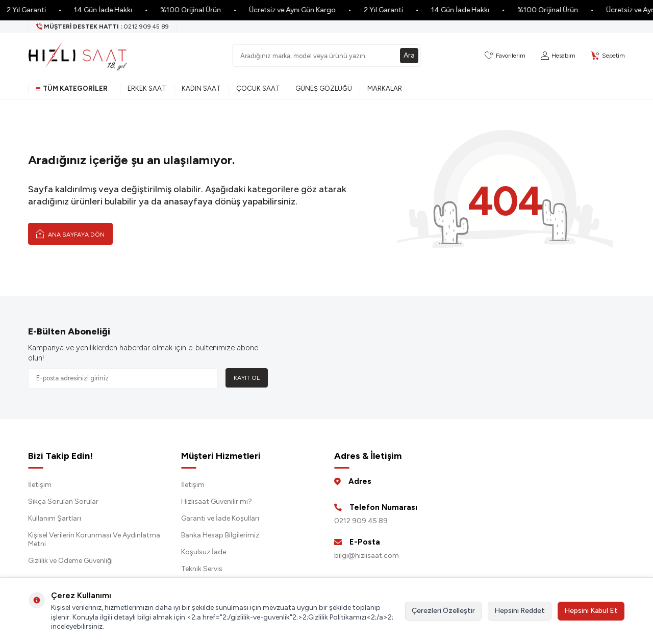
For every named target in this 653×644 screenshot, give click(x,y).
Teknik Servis (202, 569)
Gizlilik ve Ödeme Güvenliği (70, 561)
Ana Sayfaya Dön (70, 234)
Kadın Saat (201, 88)
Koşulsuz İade (204, 552)
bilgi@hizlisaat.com (367, 556)
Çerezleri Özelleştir (443, 611)
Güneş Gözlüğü (324, 88)
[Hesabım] (558, 56)
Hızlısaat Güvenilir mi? (217, 501)
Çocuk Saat (258, 88)
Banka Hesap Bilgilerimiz (220, 535)
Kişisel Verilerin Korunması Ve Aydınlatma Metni (94, 539)
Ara (409, 55)
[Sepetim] (608, 56)
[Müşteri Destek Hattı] (103, 27)
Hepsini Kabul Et (591, 611)
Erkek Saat (147, 88)
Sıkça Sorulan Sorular (63, 501)
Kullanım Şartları (55, 518)
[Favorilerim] (505, 56)
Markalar (385, 88)
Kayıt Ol (247, 378)
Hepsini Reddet (520, 611)
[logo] (78, 56)
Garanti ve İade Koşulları (220, 518)
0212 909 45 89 (361, 521)
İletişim (40, 485)
